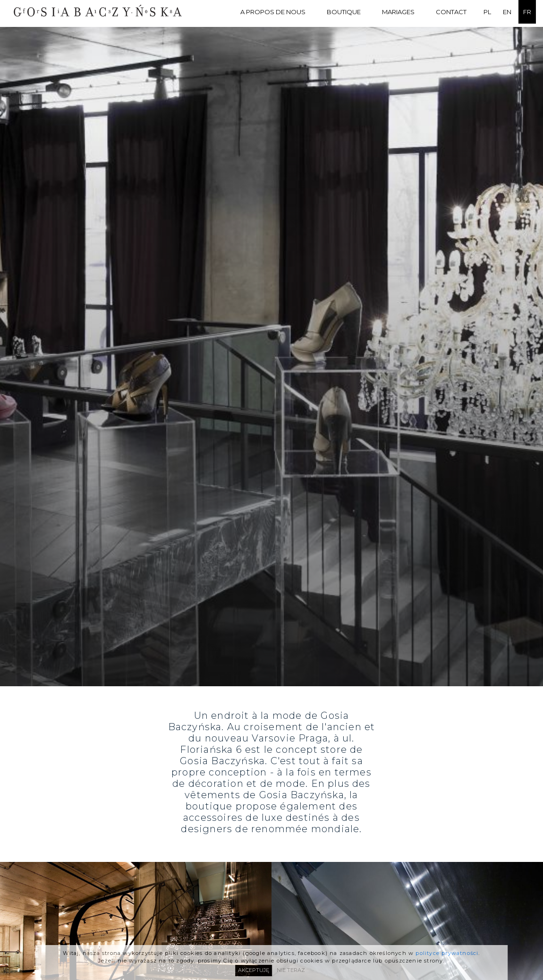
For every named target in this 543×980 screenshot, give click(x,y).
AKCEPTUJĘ (254, 970)
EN (507, 12)
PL (487, 12)
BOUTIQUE (344, 12)
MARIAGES (398, 12)
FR (527, 12)
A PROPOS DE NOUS (273, 12)
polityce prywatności (447, 952)
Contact (451, 12)
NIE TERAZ (291, 970)
